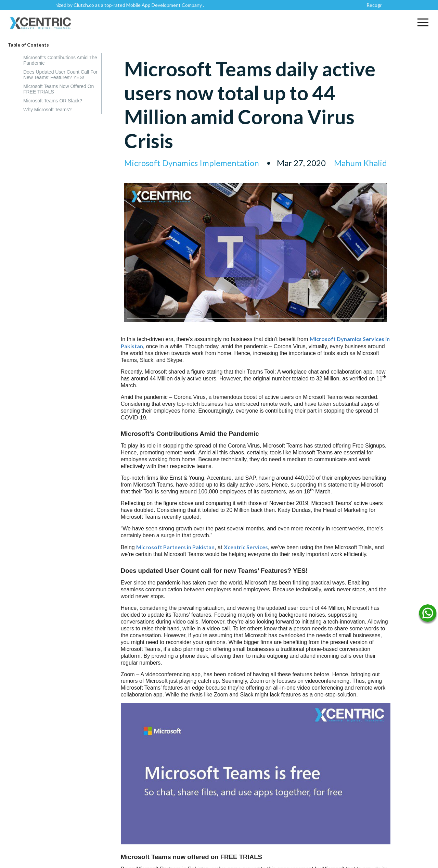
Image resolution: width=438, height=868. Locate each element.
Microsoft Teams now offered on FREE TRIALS (59, 89)
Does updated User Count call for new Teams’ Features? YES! (60, 75)
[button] (423, 22)
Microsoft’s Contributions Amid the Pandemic (60, 60)
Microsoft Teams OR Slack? (53, 101)
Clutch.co (88, 5)
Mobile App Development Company (168, 5)
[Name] (428, 615)
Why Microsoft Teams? (47, 110)
